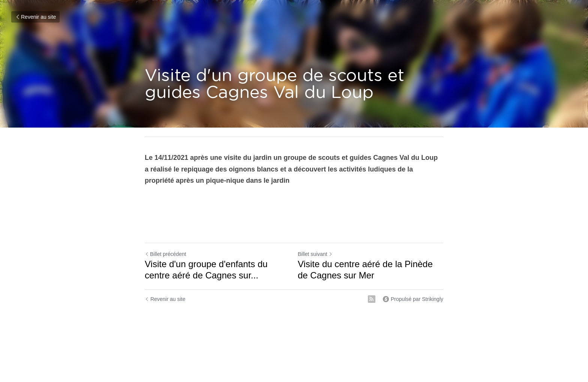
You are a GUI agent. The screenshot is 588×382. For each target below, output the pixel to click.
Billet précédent (166, 254)
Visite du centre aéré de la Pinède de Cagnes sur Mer (365, 270)
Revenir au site (35, 17)
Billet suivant (315, 254)
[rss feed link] (372, 299)
